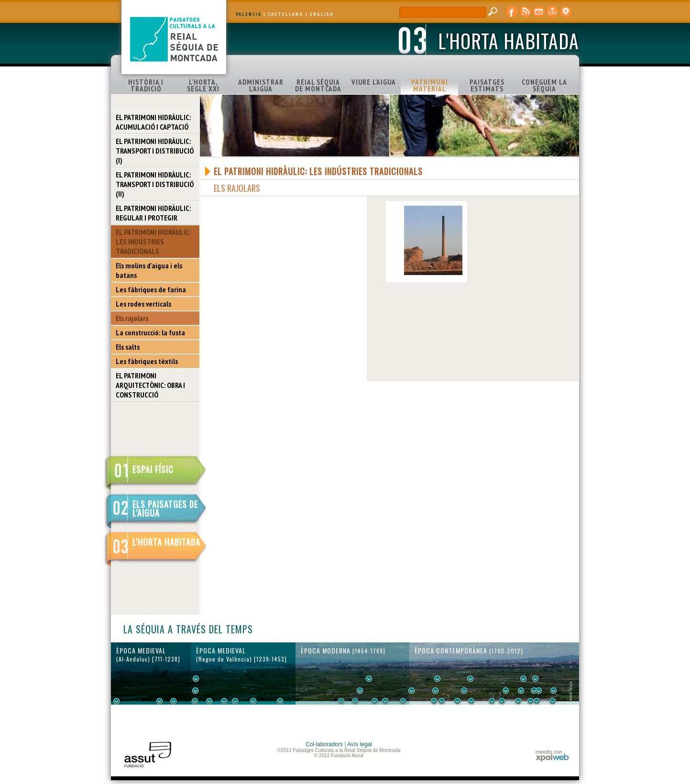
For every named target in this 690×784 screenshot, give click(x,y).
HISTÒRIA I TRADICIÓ (146, 85)
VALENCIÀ (249, 14)
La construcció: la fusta (150, 332)
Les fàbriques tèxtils (147, 361)
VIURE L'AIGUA (374, 82)
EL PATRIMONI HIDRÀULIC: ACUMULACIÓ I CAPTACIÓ (153, 122)
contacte (539, 12)
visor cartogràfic (566, 12)
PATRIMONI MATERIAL (430, 85)
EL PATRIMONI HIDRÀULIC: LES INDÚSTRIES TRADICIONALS (153, 242)
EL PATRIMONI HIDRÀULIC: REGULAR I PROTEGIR (153, 213)
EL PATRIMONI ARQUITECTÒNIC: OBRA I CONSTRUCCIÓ (150, 385)
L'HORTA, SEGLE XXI (203, 85)
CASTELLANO (286, 14)
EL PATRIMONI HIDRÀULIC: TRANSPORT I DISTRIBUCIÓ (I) (155, 151)
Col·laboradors (324, 744)
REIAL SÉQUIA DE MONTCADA (318, 85)
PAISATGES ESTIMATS (487, 85)
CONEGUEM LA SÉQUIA (544, 85)
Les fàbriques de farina (151, 289)
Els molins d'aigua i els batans (149, 270)
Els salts (128, 347)
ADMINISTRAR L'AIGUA (261, 85)
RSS (526, 12)
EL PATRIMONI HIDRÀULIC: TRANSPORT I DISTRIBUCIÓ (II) (155, 184)
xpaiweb (552, 756)
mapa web (552, 12)
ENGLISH (322, 14)
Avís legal (360, 744)
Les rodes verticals (143, 304)
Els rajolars (132, 318)
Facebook (512, 12)
